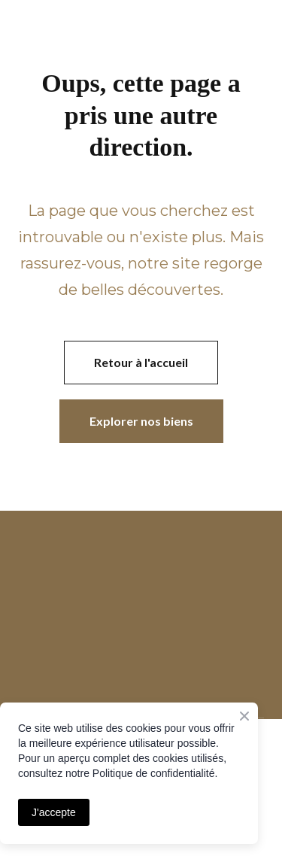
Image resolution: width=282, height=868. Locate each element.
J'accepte (54, 812)
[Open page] (141, 555)
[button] (141, 363)
